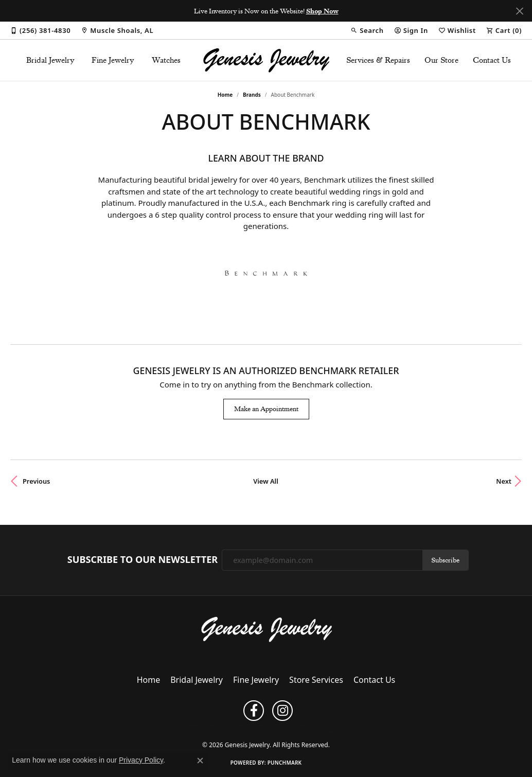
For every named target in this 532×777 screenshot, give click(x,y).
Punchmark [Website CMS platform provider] (285, 763)
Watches (166, 60)
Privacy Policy (201, 728)
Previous (36, 481)
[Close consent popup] (200, 761)
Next (504, 481)
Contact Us (492, 60)
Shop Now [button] (322, 11)
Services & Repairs (378, 60)
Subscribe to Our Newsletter (143, 560)
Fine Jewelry (113, 60)
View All (266, 481)
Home (225, 95)
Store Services (316, 680)
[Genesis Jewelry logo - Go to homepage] (266, 60)
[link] (40, 30)
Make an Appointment (266, 409)
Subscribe (445, 560)
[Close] (519, 11)
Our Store (441, 60)
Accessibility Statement (319, 728)
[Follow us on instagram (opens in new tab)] (282, 711)
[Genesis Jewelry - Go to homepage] (266, 629)
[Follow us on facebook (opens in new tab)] (254, 711)
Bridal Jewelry (50, 60)
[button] (367, 30)
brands (252, 95)
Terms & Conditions (253, 728)
